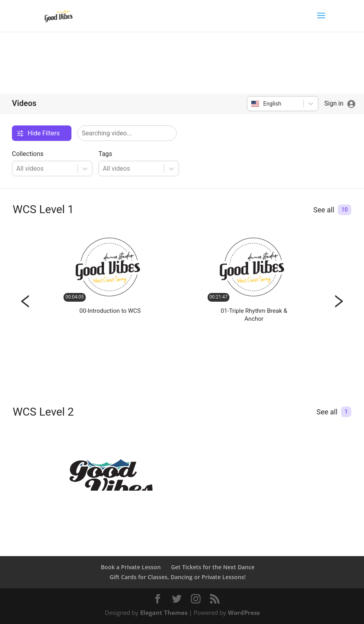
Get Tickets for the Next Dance (213, 567)
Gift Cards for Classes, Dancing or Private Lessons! (178, 577)
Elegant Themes (164, 612)
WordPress (244, 612)
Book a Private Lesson (131, 567)
